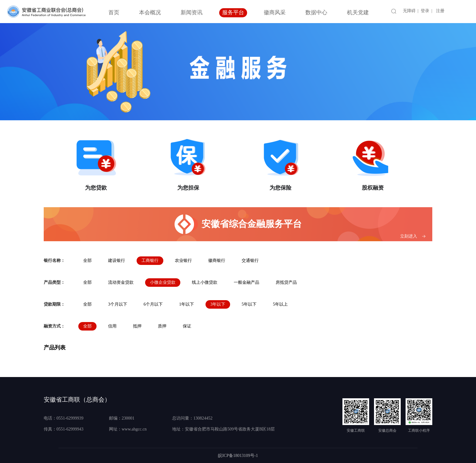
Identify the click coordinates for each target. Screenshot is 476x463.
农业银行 (183, 261)
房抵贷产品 (286, 282)
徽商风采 (275, 12)
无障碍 (409, 11)
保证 (187, 326)
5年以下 (249, 304)
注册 (440, 11)
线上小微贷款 (205, 282)
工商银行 (150, 261)
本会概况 (150, 12)
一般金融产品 (246, 282)
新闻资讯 (192, 12)
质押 (162, 326)
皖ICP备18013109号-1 (238, 456)
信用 (112, 326)
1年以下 (187, 304)
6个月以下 (153, 304)
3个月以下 (118, 304)
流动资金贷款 (121, 282)
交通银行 (250, 261)
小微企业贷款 (163, 282)
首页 (114, 12)
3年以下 (218, 304)
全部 (87, 261)
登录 (425, 11)
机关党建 (358, 12)
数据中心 (316, 12)
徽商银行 (217, 261)
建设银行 (117, 261)
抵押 (137, 326)
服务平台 (233, 12)
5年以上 (280, 304)
